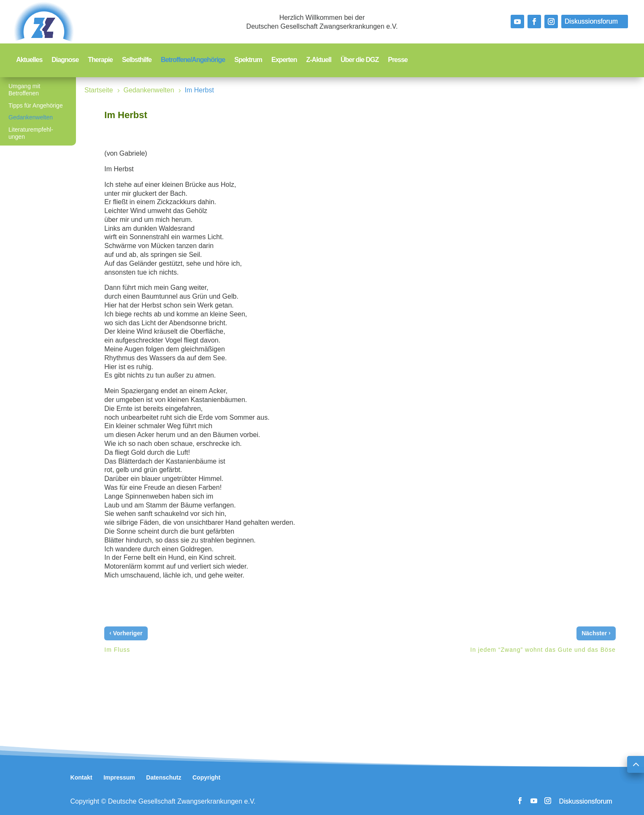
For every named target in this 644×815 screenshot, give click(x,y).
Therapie (100, 60)
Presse (398, 60)
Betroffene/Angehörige (193, 60)
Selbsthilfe (137, 60)
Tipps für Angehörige (36, 105)
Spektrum (248, 60)
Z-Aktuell (319, 60)
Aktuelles (29, 60)
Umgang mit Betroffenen (24, 90)
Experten (284, 60)
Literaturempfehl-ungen (31, 133)
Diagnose (65, 60)
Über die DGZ (360, 60)
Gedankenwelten (31, 117)
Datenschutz (164, 777)
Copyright (206, 777)
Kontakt (81, 777)
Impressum (119, 777)
